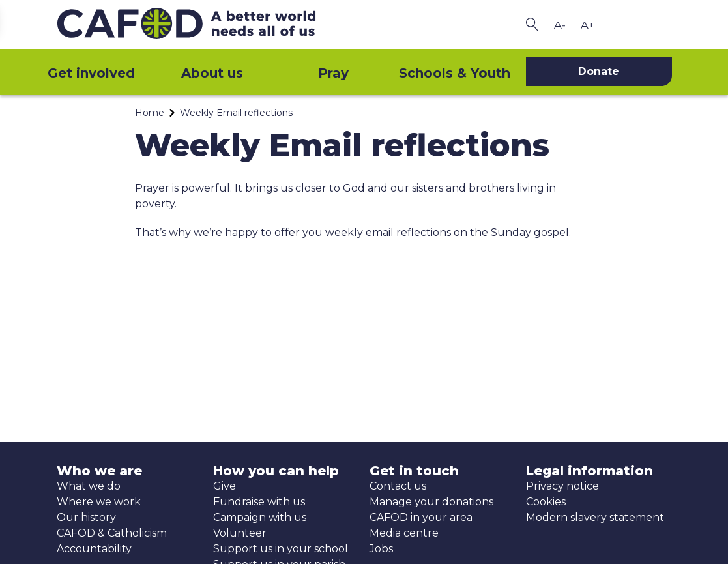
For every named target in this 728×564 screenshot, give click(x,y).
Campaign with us (260, 517)
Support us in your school (281, 549)
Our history (86, 517)
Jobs (381, 549)
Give (225, 486)
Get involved (91, 73)
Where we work (99, 502)
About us (212, 73)
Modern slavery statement (595, 517)
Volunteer (240, 533)
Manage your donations (431, 502)
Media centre (404, 533)
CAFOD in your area (421, 517)
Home (150, 113)
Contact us (398, 486)
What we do (89, 486)
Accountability (94, 549)
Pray (333, 73)
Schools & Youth (455, 73)
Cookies (546, 502)
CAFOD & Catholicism (112, 533)
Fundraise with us (259, 502)
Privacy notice (562, 486)
